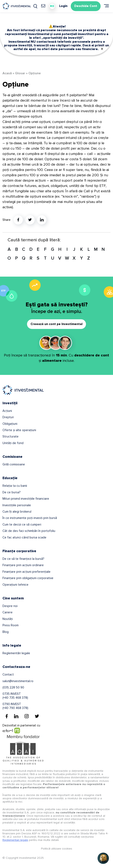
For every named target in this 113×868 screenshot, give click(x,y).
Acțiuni (7, 411)
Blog (6, 632)
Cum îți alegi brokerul (17, 512)
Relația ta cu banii (15, 486)
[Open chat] (103, 858)
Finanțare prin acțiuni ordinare (23, 565)
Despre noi (10, 606)
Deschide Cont (86, 6)
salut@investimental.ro (18, 681)
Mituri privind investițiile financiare (26, 499)
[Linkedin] (16, 716)
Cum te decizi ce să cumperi (22, 524)
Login (63, 6)
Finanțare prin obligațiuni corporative (28, 578)
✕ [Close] (102, 49)
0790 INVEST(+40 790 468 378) (15, 706)
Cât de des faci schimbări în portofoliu (29, 531)
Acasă (7, 73)
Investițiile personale (17, 505)
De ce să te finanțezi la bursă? (23, 559)
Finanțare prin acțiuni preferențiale (26, 572)
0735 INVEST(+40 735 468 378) (15, 696)
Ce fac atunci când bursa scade (24, 537)
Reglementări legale (16, 653)
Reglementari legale (15, 840)
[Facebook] (7, 716)
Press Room (11, 625)
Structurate (11, 436)
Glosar (20, 73)
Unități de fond (13, 443)
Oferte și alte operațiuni (19, 430)
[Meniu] (106, 6)
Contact (8, 674)
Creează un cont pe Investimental (56, 324)
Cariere (8, 612)
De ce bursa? (11, 492)
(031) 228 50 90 (13, 687)
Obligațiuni (10, 424)
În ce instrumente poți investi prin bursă (30, 518)
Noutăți (8, 619)
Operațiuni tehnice (15, 585)
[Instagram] (27, 716)
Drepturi (8, 417)
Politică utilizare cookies (57, 849)
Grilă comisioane (14, 464)
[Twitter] (37, 716)
